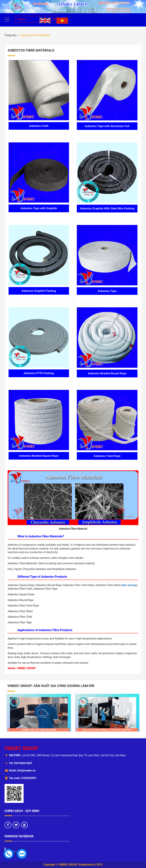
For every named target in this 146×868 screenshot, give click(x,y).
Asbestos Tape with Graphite (39, 208)
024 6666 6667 (23, 763)
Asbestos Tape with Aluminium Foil (107, 126)
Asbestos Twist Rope (107, 456)
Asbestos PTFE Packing (39, 373)
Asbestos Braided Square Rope (39, 456)
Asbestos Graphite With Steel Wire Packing (107, 208)
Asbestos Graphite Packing (39, 291)
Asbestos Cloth (39, 126)
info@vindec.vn (26, 770)
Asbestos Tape (107, 291)
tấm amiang (129, 585)
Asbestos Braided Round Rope (107, 373)
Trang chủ (10, 35)
